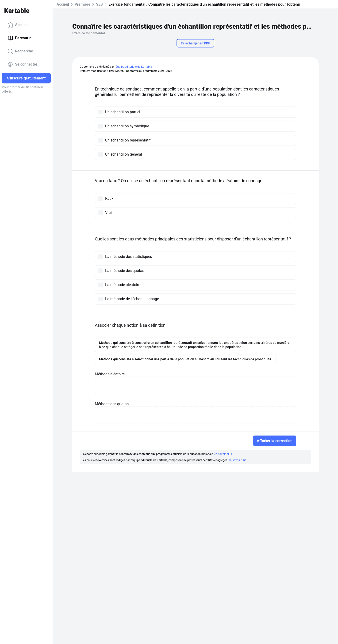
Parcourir (19, 38)
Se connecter (22, 64)
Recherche (20, 51)
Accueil (17, 25)
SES (99, 4)
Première (83, 4)
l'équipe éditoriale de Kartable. (134, 67)
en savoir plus (223, 454)
